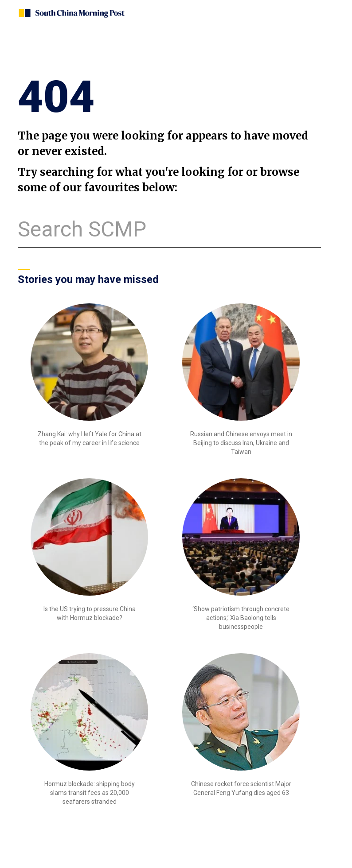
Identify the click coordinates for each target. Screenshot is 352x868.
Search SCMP (82, 229)
